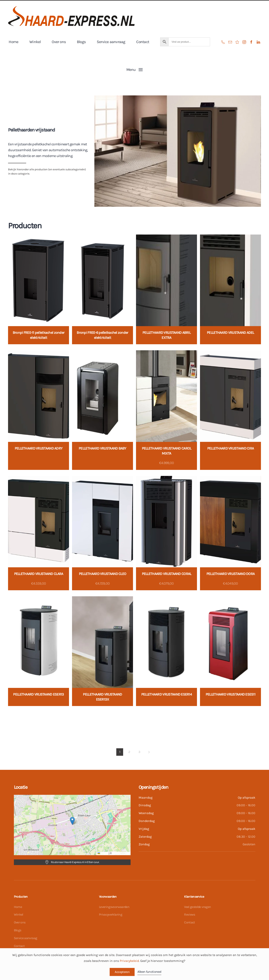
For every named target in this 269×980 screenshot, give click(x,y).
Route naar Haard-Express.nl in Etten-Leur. (72, 862)
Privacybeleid (129, 961)
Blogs (81, 42)
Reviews (190, 914)
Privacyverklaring (111, 914)
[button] (134, 70)
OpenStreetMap (121, 853)
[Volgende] (149, 752)
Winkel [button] (35, 42)
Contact (143, 42)
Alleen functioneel (149, 972)
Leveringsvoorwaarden (114, 907)
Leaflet (103, 853)
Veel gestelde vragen (197, 907)
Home (13, 42)
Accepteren (122, 972)
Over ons (59, 42)
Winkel (19, 914)
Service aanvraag (111, 42)
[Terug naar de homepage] (71, 16)
